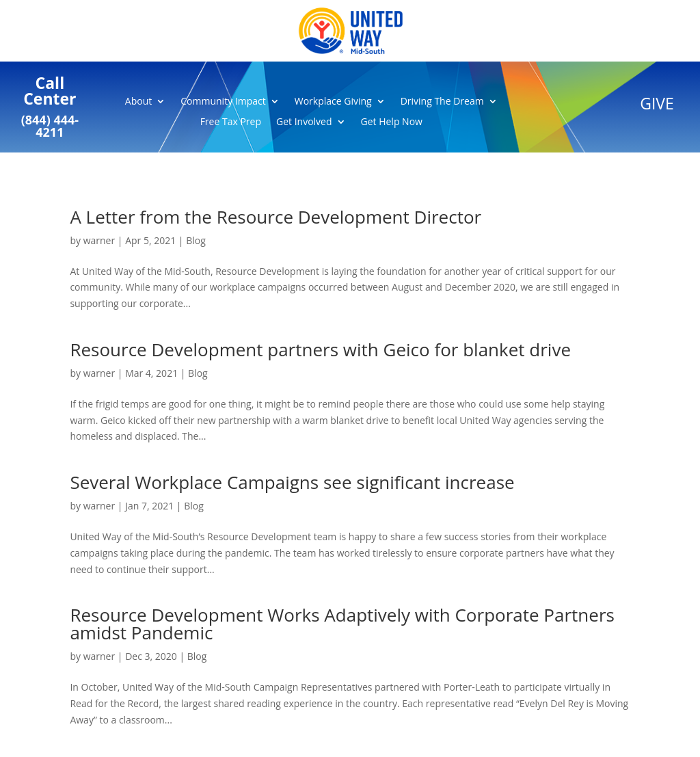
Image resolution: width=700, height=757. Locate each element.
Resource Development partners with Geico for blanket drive (320, 349)
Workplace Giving (333, 102)
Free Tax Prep (231, 122)
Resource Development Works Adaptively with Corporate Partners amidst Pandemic (342, 624)
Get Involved (304, 122)
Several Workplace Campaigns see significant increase (292, 482)
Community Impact (223, 102)
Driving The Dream (442, 102)
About (138, 102)
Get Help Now (392, 122)
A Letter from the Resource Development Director (275, 217)
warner (99, 240)
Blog (196, 240)
